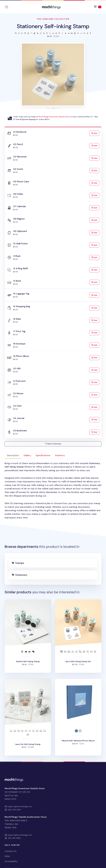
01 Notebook (20, 132)
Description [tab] (13, 455)
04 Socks (18, 169)
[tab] (47, 108)
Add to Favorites (53, 444)
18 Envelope (19, 344)
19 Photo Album (21, 356)
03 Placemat (20, 157)
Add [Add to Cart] (95, 133)
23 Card (17, 406)
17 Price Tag (19, 331)
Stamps (20, 563)
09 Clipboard (20, 231)
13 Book (17, 281)
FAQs (7, 856)
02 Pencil (18, 144)
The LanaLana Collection (53, 19)
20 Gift (17, 368)
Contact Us (11, 851)
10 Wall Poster (20, 244)
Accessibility (11, 861)
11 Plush (17, 256)
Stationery (21, 575)
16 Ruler (17, 319)
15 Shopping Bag (22, 306)
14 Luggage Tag (21, 294)
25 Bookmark (20, 431)
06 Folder (18, 194)
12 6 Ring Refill (20, 268)
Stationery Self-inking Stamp (53, 26)
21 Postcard (19, 381)
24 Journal (19, 418)
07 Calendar (20, 206)
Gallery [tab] (27, 455)
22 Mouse (18, 393)
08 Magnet (19, 219)
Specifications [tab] (43, 455)
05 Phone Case (21, 182)
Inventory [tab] (60, 455)
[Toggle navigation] (7, 7)
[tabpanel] (53, 491)
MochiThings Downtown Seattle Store (54, 117)
